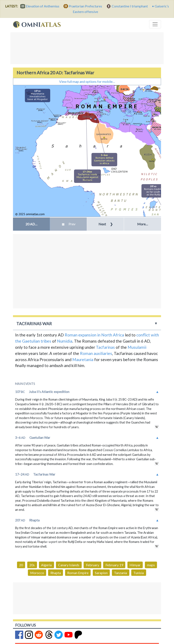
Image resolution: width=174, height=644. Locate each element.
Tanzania (121, 573)
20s (32, 565)
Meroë (151, 161)
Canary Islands (69, 565)
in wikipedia (157, 427)
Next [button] (106, 224)
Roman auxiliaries (96, 353)
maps (151, 565)
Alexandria (137, 124)
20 (21, 565)
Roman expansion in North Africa (94, 335)
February (93, 565)
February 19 (114, 565)
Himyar (135, 565)
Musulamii (137, 347)
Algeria (46, 565)
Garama (104, 139)
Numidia (65, 341)
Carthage (99, 110)
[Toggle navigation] (155, 24)
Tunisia (139, 573)
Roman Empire (78, 573)
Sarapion (101, 573)
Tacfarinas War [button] (34, 324)
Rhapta (56, 573)
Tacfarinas (105, 347)
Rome (103, 101)
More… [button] (143, 224)
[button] (31, 224)
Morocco (37, 573)
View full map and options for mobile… (87, 81)
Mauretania (83, 359)
